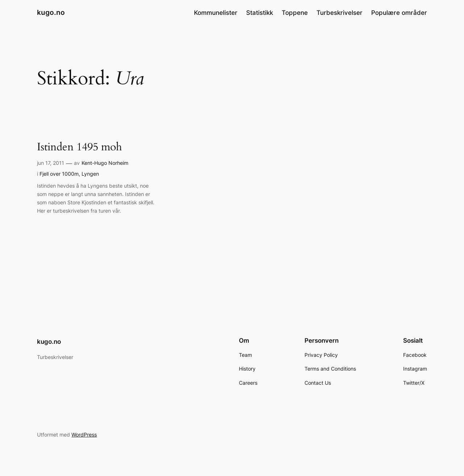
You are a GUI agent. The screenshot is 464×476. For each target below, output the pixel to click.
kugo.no (51, 12)
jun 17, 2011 (51, 163)
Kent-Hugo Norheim (105, 163)
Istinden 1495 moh (79, 147)
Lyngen (90, 174)
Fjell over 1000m (59, 174)
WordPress (84, 435)
